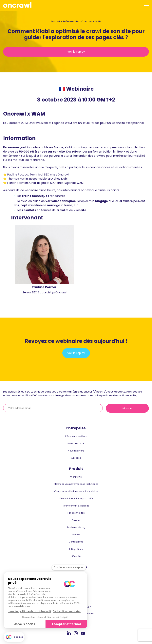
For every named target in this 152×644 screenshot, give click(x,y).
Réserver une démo (76, 436)
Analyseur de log (76, 527)
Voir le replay (76, 52)
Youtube (83, 633)
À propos (76, 458)
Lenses (76, 535)
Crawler (76, 520)
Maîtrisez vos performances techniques (76, 484)
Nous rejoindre (76, 451)
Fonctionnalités (76, 513)
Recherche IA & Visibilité (76, 506)
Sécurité (76, 556)
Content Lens (76, 542)
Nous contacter (76, 443)
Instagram (76, 633)
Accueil (55, 21)
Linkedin (69, 633)
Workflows (76, 477)
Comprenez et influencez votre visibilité (76, 491)
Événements (71, 21)
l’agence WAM (62, 123)
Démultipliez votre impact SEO (76, 498)
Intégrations (76, 549)
